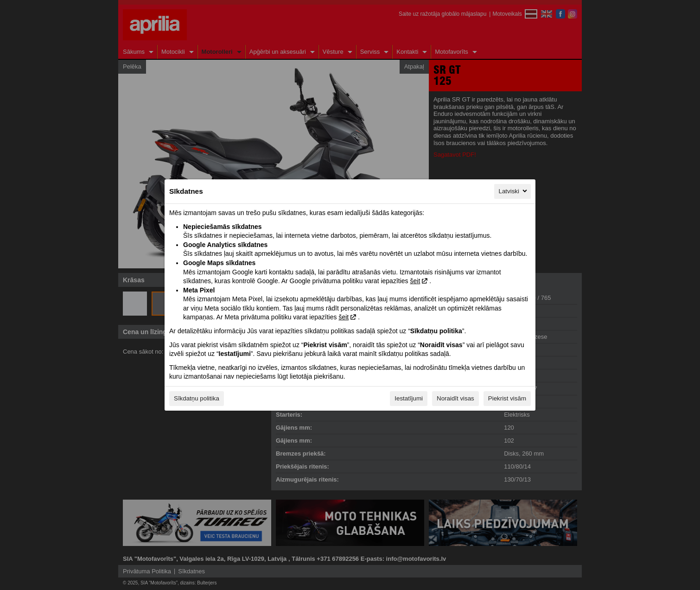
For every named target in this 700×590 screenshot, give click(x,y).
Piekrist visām (507, 398)
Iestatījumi (409, 398)
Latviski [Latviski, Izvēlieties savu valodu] (514, 191)
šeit (415, 281)
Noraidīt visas (455, 398)
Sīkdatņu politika (197, 398)
